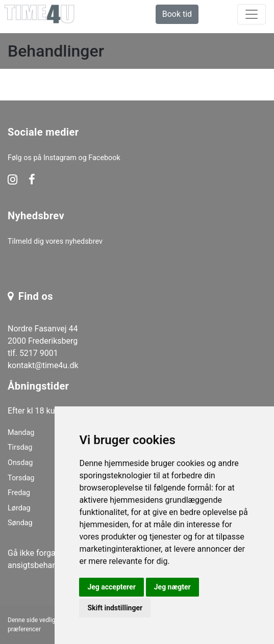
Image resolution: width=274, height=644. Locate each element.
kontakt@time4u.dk (43, 365)
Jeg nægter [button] (172, 587)
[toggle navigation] (252, 14)
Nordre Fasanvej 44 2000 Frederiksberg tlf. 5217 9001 (43, 341)
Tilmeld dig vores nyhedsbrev (55, 241)
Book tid (177, 14)
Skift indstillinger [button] (115, 608)
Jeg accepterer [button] (111, 587)
